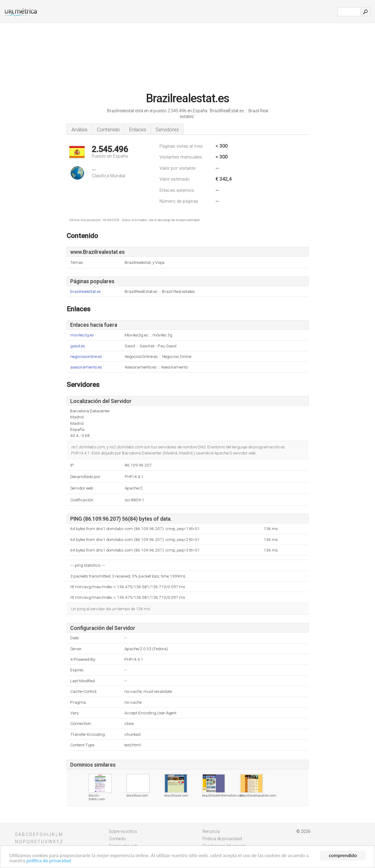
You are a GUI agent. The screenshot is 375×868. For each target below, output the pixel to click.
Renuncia (211, 831)
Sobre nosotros (123, 831)
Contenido (108, 129)
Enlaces (138, 129)
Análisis (79, 129)
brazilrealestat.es (86, 292)
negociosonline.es (86, 357)
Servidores (167, 129)
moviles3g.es (82, 335)
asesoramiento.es (86, 367)
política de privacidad (49, 861)
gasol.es (78, 346)
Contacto (117, 839)
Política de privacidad (222, 839)
